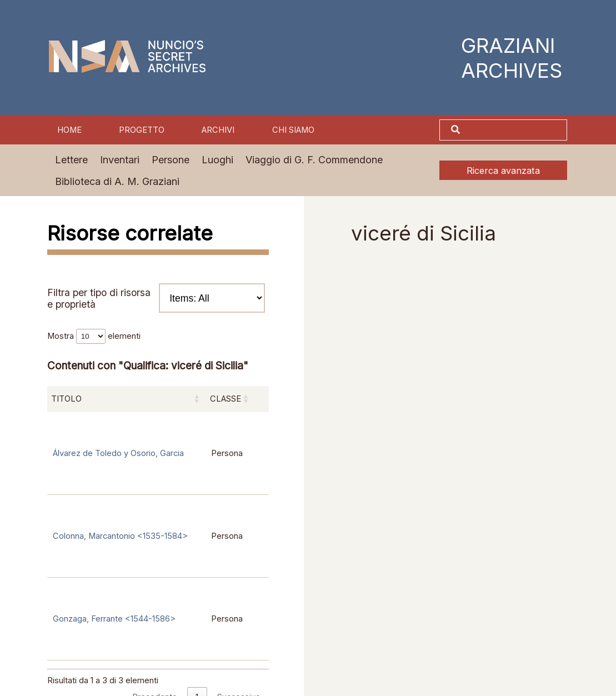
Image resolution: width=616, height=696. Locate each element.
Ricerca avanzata (503, 171)
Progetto (142, 130)
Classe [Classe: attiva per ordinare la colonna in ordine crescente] (226, 399)
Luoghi (217, 160)
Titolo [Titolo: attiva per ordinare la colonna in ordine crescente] (66, 399)
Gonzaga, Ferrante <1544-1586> (114, 619)
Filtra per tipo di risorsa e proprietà (156, 298)
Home (69, 130)
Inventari (120, 160)
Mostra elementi (94, 336)
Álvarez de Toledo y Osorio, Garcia (118, 453)
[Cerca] (515, 130)
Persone (171, 160)
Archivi (218, 130)
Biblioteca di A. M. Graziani (117, 181)
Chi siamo (293, 130)
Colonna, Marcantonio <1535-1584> (120, 536)
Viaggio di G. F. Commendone (314, 160)
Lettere (71, 160)
